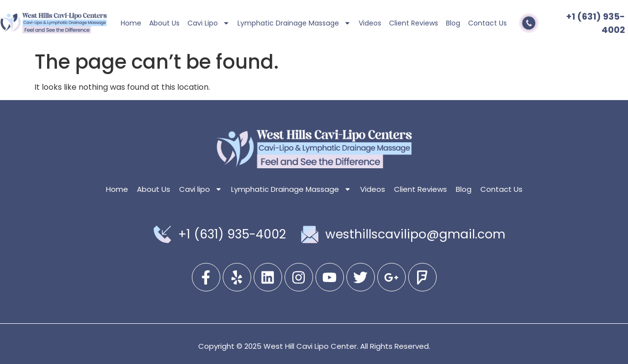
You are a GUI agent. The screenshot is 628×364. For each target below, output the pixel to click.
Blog (453, 23)
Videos (370, 23)
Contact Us (487, 23)
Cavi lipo (209, 23)
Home (131, 23)
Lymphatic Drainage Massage (294, 23)
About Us (164, 23)
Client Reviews (414, 23)
